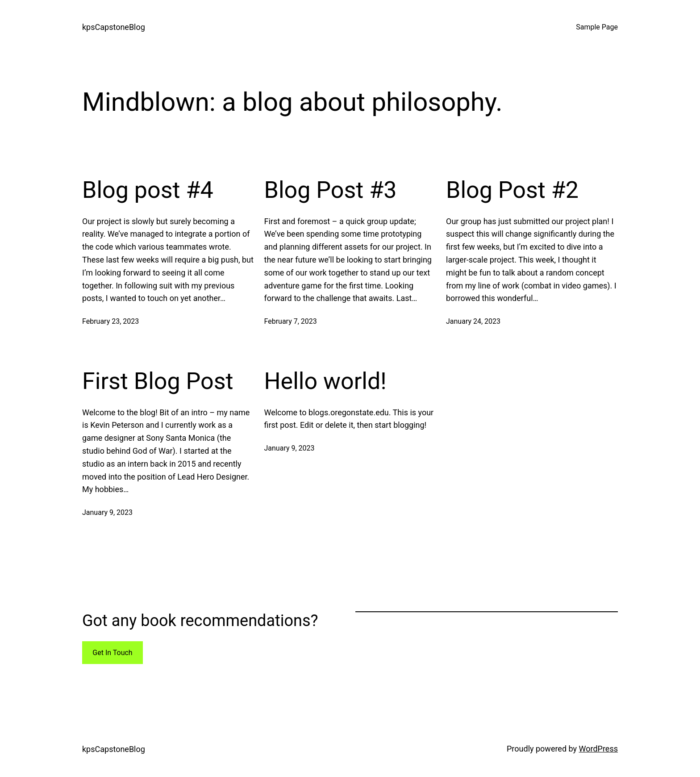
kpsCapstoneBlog (114, 27)
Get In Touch (112, 653)
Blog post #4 (148, 190)
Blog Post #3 (331, 190)
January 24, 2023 (473, 321)
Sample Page (597, 27)
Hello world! (325, 381)
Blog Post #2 (512, 190)
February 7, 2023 (291, 321)
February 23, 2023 (110, 321)
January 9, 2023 (107, 512)
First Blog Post (158, 381)
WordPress (598, 749)
